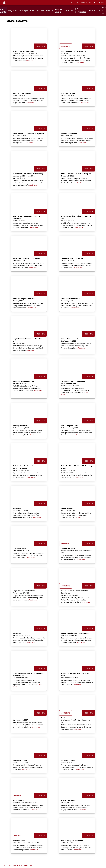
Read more (30, 60)
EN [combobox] (84, 3)
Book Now (40, 46)
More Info (66, 46)
